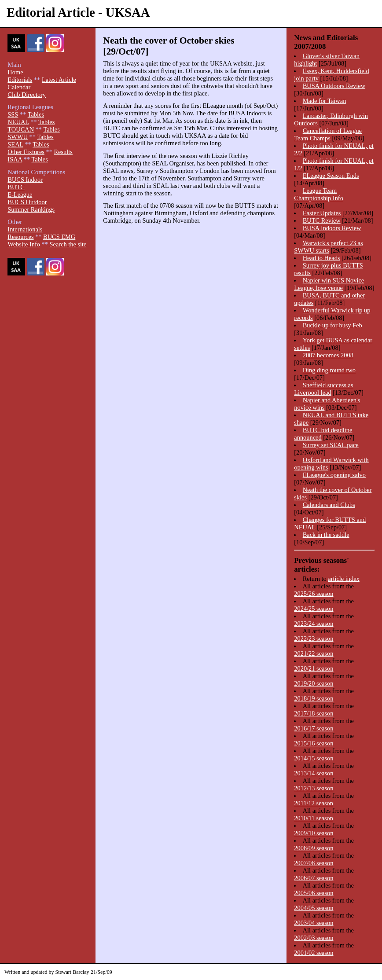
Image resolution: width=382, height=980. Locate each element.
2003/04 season (314, 923)
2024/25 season (314, 609)
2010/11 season (314, 818)
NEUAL (18, 122)
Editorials (20, 80)
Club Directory (27, 95)
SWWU (18, 137)
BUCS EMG (59, 237)
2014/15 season (314, 758)
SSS (13, 114)
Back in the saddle (326, 535)
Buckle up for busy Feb (332, 325)
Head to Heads (321, 258)
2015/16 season (314, 743)
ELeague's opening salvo (334, 475)
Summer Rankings (31, 209)
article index (344, 579)
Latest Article (59, 80)
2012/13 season (314, 788)
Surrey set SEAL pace (331, 445)
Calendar (19, 87)
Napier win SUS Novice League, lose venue (329, 284)
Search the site (68, 244)
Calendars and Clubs (329, 505)
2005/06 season (314, 893)
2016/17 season (314, 728)
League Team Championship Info (319, 194)
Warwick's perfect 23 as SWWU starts (328, 247)
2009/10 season (314, 833)
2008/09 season (314, 848)
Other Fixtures (26, 152)
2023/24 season (314, 624)
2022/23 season (314, 639)
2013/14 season (314, 773)
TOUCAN (21, 129)
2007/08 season (314, 863)
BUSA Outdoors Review (334, 86)
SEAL (15, 144)
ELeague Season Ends (331, 176)
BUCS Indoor (25, 180)
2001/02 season (314, 953)
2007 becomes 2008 (328, 355)
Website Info (24, 244)
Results (63, 152)
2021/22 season (314, 653)
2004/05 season (314, 908)
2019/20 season (314, 683)
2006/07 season (314, 878)
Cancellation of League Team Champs (328, 134)
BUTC (16, 187)
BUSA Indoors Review (332, 228)
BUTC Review (322, 220)
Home (15, 72)
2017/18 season (314, 713)
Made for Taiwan (325, 101)
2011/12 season (314, 803)
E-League (20, 195)
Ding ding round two (329, 370)
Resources (20, 237)
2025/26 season (314, 594)
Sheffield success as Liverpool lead (323, 389)
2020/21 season (314, 668)
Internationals (25, 229)
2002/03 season (314, 938)
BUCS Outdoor (27, 202)
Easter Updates (322, 213)
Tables (36, 114)
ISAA (15, 159)
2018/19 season (314, 698)
